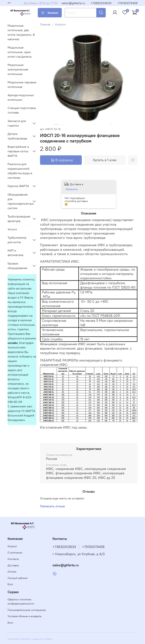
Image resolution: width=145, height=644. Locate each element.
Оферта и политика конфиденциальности (21, 601)
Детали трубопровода (17, 136)
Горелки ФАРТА (18, 186)
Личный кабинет (18, 578)
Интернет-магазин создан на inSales (30, 639)
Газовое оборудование (17, 266)
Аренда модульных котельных (21, 97)
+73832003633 (101, 3)
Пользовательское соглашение (27, 610)
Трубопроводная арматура (19, 219)
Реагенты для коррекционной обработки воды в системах (20, 171)
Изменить (72, 189)
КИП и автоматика (15, 253)
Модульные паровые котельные (22, 84)
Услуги (12, 229)
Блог (10, 584)
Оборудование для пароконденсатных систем (19, 201)
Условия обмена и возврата (24, 616)
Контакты (13, 559)
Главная (45, 24)
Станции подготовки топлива (22, 110)
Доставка (13, 565)
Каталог (50, 13)
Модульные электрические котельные (18, 69)
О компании (15, 553)
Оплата (12, 572)
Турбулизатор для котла (17, 240)
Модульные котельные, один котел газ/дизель (20, 52)
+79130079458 (127, 3)
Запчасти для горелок (17, 123)
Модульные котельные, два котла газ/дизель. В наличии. (21, 32)
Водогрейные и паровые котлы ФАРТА (18, 151)
